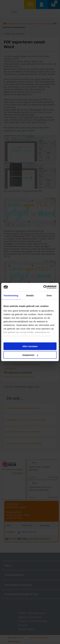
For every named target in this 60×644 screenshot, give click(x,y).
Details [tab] (30, 295)
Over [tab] (49, 295)
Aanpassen (30, 355)
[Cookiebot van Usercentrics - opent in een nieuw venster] (43, 287)
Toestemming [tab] (11, 295)
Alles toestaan (30, 346)
